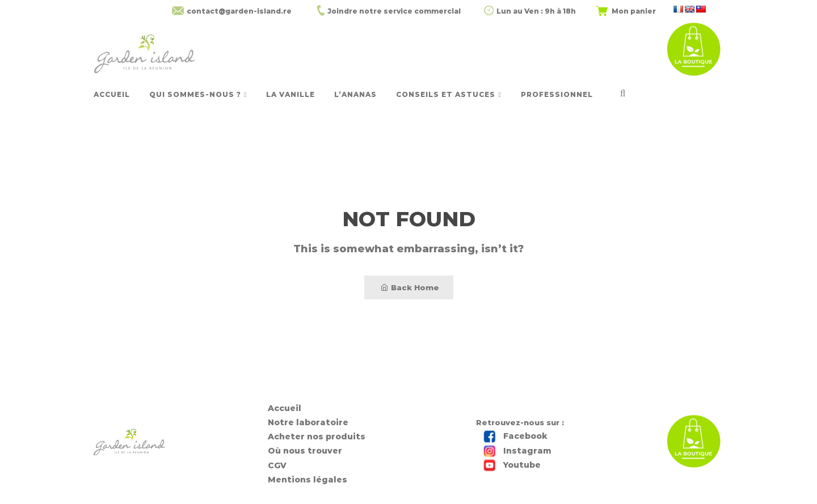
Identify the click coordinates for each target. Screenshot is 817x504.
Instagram (527, 451)
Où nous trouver (305, 451)
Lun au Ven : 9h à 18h (536, 11)
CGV (277, 465)
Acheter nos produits (317, 437)
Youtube (522, 465)
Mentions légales (308, 480)
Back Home (410, 287)
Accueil (285, 408)
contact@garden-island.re (239, 11)
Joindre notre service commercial (394, 11)
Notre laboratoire (308, 422)
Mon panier (634, 11)
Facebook (525, 436)
